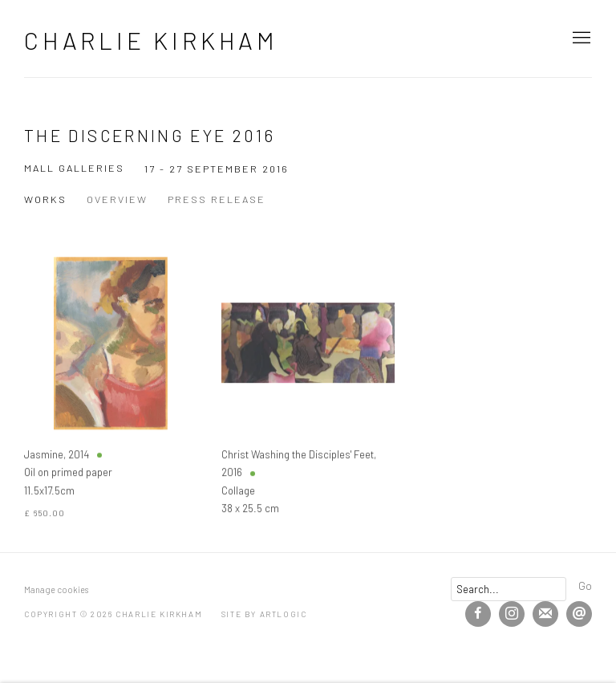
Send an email (579, 614)
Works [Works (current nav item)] (45, 199)
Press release (217, 199)
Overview (117, 199)
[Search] (509, 589)
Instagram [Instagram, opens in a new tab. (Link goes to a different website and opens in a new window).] (512, 614)
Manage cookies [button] (56, 589)
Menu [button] (580, 39)
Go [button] (585, 585)
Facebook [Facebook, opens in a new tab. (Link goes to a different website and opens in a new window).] (478, 614)
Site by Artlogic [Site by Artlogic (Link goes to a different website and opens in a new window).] (264, 614)
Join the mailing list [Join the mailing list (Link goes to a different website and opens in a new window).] (545, 614)
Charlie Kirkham (151, 40)
